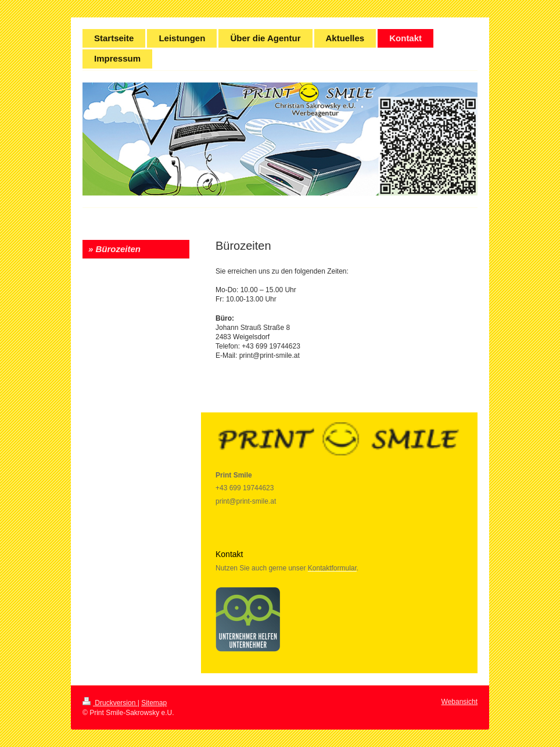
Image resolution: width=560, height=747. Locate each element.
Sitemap (154, 703)
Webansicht (460, 702)
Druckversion (110, 703)
